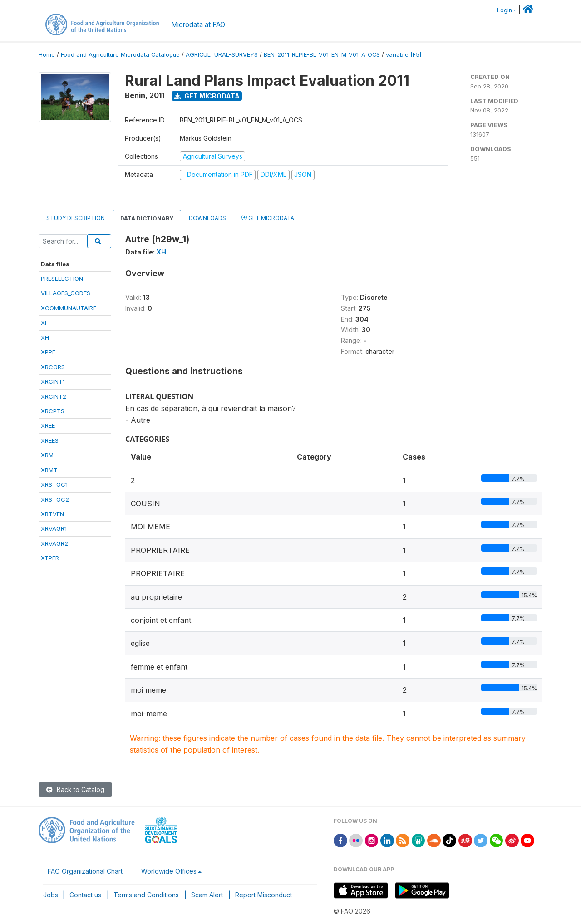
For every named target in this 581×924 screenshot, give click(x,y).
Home (47, 55)
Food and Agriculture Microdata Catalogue (120, 55)
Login (505, 10)
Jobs (51, 895)
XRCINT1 (53, 381)
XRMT (49, 470)
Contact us (85, 895)
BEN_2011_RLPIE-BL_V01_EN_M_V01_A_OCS (322, 55)
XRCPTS (53, 411)
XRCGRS (53, 367)
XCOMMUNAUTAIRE (69, 308)
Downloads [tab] (207, 218)
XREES (50, 440)
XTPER (50, 558)
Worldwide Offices (169, 871)
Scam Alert (207, 895)
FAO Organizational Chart (85, 871)
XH (45, 337)
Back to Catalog (75, 790)
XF (44, 323)
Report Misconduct (263, 895)
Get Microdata (207, 96)
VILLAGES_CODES (66, 293)
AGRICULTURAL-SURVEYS (222, 55)
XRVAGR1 (54, 528)
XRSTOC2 (55, 499)
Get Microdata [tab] (268, 218)
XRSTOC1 (54, 484)
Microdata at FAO (198, 25)
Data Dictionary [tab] (147, 218)
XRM (47, 455)
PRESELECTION (62, 279)
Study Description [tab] (76, 218)
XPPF (48, 352)
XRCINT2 (54, 396)
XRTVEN (52, 514)
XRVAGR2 (54, 543)
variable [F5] (404, 55)
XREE (48, 425)
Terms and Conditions (146, 895)
